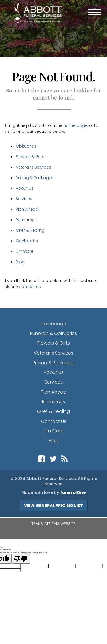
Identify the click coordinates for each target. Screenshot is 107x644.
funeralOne (73, 492)
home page (75, 125)
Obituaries (26, 146)
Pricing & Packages (35, 178)
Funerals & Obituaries (53, 333)
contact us (30, 287)
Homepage (53, 324)
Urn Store (25, 251)
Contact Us (27, 241)
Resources (26, 220)
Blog (20, 262)
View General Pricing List (54, 506)
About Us (25, 188)
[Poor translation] (21, 559)
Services (24, 199)
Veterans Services (33, 167)
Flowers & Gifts (30, 157)
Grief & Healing (30, 230)
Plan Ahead (27, 209)
